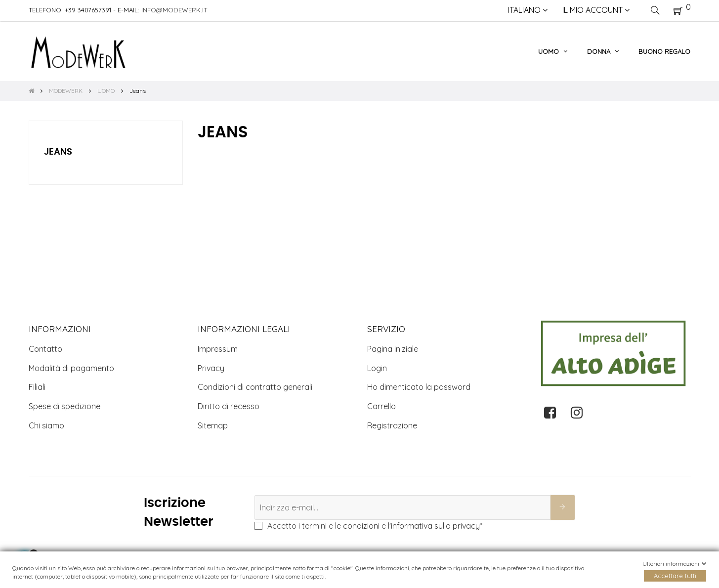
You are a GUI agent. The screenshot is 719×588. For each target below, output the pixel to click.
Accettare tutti (675, 576)
